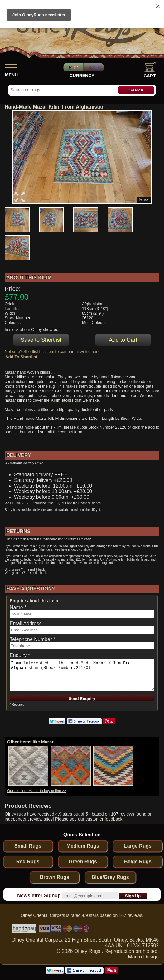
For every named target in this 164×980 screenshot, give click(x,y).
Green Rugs (83, 862)
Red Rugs (28, 862)
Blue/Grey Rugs (110, 877)
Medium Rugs (83, 846)
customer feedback (104, 819)
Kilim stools (62, 400)
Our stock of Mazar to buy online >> (37, 791)
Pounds (73, 67)
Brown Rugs (55, 877)
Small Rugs (28, 846)
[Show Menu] (11, 66)
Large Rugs (138, 846)
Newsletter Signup (39, 896)
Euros (94, 67)
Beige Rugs (138, 862)
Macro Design (144, 957)
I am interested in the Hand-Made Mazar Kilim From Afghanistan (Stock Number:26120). (82, 675)
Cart (150, 70)
